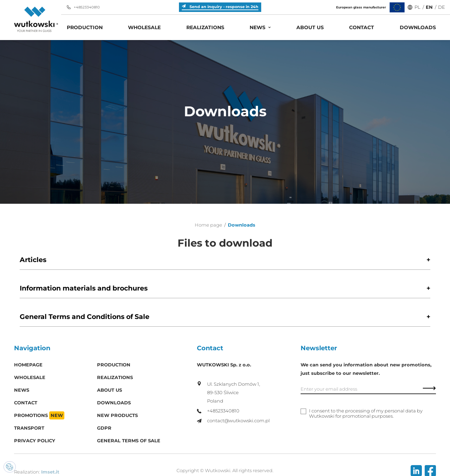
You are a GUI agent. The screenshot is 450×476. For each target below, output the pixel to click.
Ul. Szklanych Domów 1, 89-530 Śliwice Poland (229, 392)
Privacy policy (35, 441)
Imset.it (50, 472)
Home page (208, 225)
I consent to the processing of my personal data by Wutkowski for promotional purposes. (366, 414)
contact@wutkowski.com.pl (233, 421)
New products (117, 415)
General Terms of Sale (129, 441)
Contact (362, 27)
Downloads (418, 27)
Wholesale (144, 27)
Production (85, 27)
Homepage (28, 365)
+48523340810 (83, 7)
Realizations (205, 27)
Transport (29, 428)
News (258, 27)
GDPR (104, 428)
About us (310, 27)
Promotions (39, 415)
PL (417, 7)
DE (442, 7)
